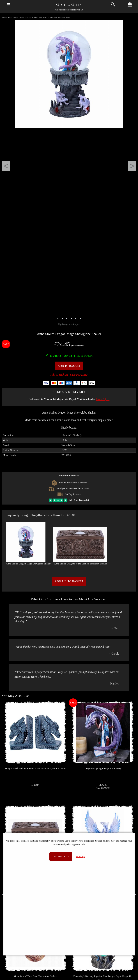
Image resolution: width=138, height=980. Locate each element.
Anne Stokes (18, 17)
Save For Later (79, 375)
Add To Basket (69, 366)
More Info (81, 857)
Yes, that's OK (61, 857)
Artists (10, 17)
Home (4, 17)
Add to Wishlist (59, 375)
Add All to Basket (69, 581)
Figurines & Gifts (31, 17)
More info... (103, 399)
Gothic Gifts (69, 4)
